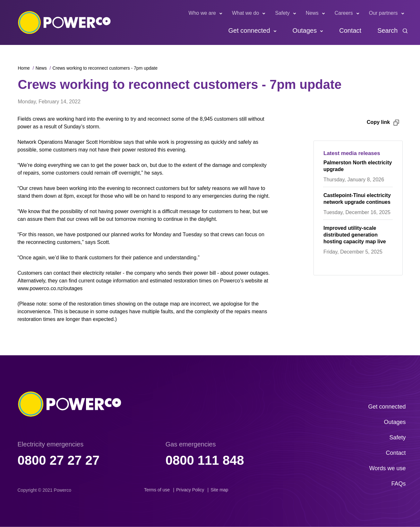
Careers (344, 13)
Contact (350, 30)
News (312, 13)
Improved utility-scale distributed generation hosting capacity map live (355, 235)
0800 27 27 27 (59, 460)
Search (387, 30)
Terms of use (157, 490)
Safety (282, 13)
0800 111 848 (205, 460)
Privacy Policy (190, 490)
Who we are (202, 13)
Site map (219, 490)
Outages (305, 30)
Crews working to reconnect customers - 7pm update (105, 68)
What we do (245, 13)
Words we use (388, 468)
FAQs (398, 484)
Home (24, 68)
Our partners (383, 13)
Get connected (249, 30)
